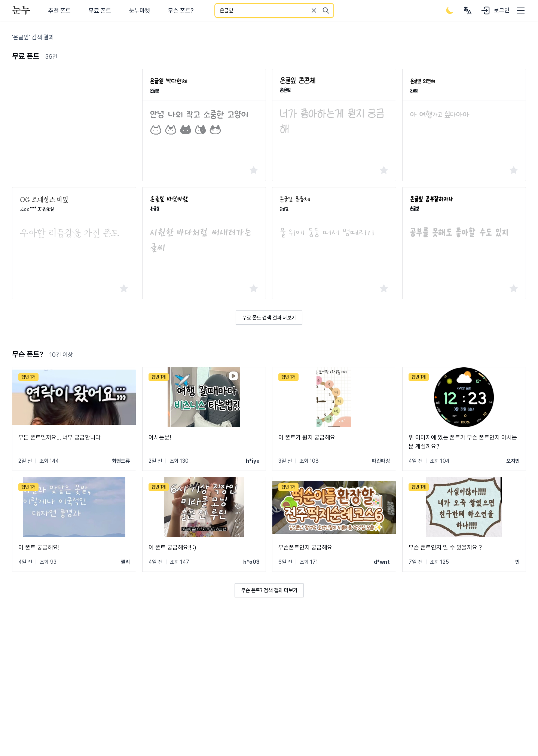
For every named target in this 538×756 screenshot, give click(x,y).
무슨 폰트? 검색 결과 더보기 (269, 590)
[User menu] (468, 10)
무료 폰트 (100, 11)
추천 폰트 (59, 11)
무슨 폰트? (181, 11)
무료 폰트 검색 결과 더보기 (269, 318)
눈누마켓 (140, 11)
